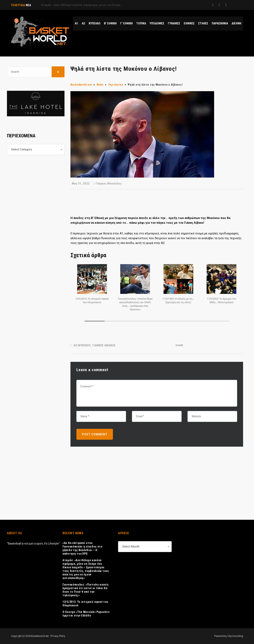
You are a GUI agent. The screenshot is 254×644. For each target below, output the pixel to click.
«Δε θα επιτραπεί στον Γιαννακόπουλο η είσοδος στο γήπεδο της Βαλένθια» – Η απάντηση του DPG (83, 548)
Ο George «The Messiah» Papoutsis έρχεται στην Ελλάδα (86, 614)
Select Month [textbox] (131, 547)
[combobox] (36, 150)
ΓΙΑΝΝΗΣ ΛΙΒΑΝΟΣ (104, 345)
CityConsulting (235, 636)
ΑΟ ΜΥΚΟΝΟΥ (82, 345)
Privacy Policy (58, 636)
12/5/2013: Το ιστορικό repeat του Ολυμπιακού (85, 604)
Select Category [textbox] (22, 149)
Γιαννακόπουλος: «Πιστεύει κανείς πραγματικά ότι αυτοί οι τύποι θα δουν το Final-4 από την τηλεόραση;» (86, 590)
